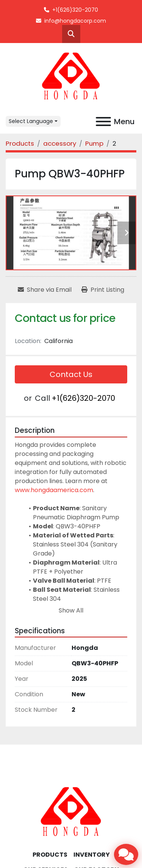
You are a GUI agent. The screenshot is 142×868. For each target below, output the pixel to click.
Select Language (31, 121)
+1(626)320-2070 (75, 10)
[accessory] (60, 143)
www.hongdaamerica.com (54, 490)
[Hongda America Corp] (71, 812)
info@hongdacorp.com (75, 21)
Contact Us (71, 374)
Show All (71, 610)
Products (50, 855)
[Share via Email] (45, 290)
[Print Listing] (103, 290)
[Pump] (94, 143)
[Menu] (103, 122)
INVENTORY (92, 855)
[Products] (20, 143)
